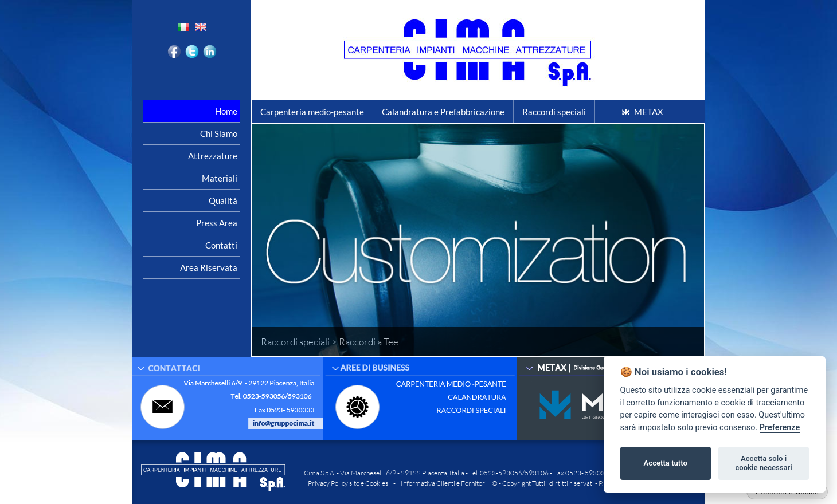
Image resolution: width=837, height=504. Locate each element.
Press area (217, 223)
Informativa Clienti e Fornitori (444, 483)
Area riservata (209, 267)
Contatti (221, 245)
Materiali (220, 178)
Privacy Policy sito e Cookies (348, 483)
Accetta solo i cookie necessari (763, 463)
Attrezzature (213, 156)
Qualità (223, 200)
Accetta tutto (666, 463)
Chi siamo (219, 133)
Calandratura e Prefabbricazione (443, 112)
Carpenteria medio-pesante (312, 112)
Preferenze (780, 428)
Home (226, 111)
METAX (649, 112)
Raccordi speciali (554, 112)
